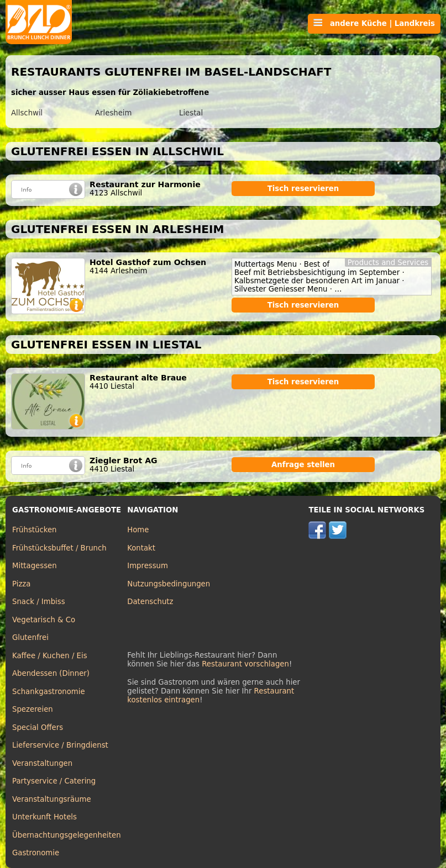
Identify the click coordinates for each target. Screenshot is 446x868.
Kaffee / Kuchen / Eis (50, 656)
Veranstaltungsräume (52, 799)
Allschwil (27, 113)
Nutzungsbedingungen (169, 584)
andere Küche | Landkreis (374, 23)
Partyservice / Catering (54, 781)
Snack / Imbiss (39, 602)
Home (138, 530)
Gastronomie (36, 853)
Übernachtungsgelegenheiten (67, 835)
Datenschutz (150, 602)
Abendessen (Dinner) (51, 673)
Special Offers (38, 727)
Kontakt (141, 548)
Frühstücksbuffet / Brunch (59, 548)
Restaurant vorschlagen (245, 664)
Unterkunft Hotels (44, 817)
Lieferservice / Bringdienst (60, 745)
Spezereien (33, 709)
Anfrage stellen (303, 465)
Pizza (21, 584)
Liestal (191, 113)
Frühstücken (35, 530)
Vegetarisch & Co (44, 620)
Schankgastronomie (49, 692)
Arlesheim (113, 113)
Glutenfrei (30, 637)
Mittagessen (35, 566)
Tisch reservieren (303, 189)
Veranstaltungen (42, 763)
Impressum (148, 566)
